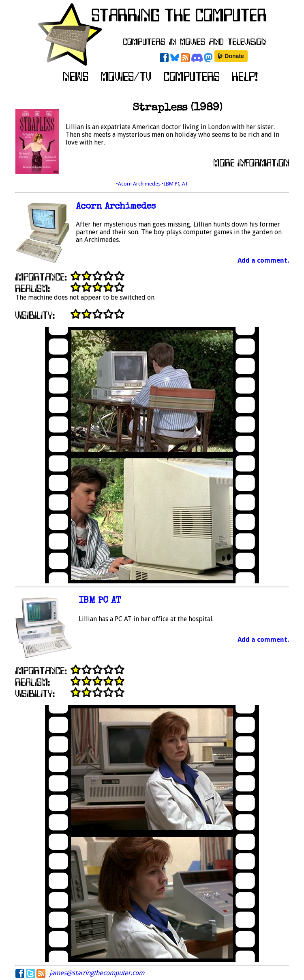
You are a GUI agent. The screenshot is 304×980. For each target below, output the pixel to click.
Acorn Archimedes (116, 207)
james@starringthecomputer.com (97, 973)
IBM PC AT (100, 601)
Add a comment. (263, 260)
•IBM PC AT (175, 184)
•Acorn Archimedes (139, 184)
